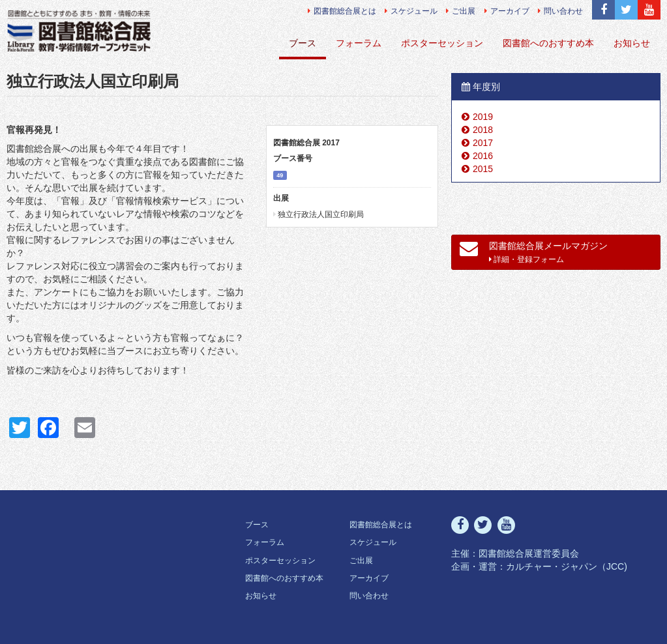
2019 (483, 117)
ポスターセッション (442, 43)
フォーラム (359, 43)
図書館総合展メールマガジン (534, 252)
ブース (303, 43)
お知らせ (632, 43)
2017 (483, 143)
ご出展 (461, 11)
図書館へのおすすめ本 (548, 43)
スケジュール (411, 11)
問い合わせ (560, 11)
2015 (483, 169)
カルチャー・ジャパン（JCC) (567, 566)
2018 (483, 130)
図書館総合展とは (342, 11)
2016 (483, 156)
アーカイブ (507, 11)
